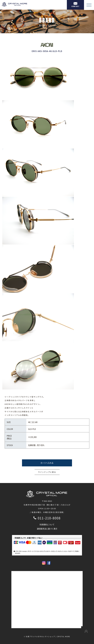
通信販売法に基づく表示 (47, 529)
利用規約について (47, 524)
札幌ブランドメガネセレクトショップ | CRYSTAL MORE (48, 636)
